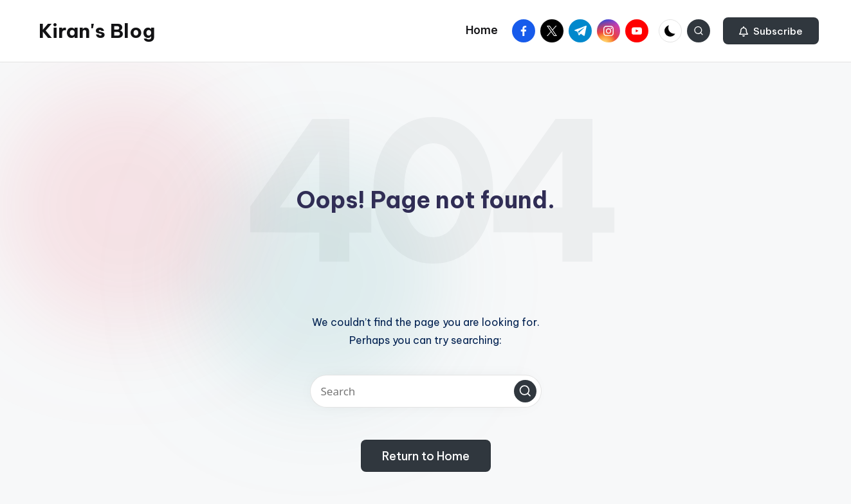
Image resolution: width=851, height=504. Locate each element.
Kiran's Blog (97, 31)
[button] (771, 31)
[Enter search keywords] (426, 391)
